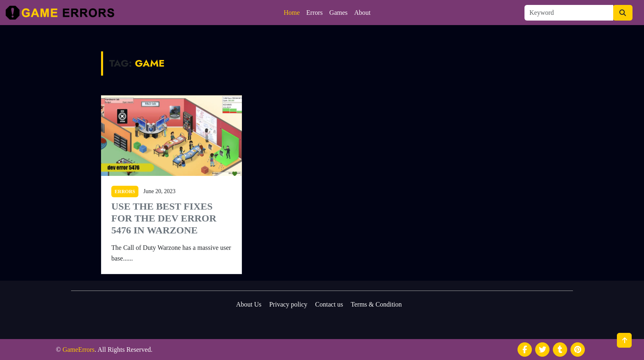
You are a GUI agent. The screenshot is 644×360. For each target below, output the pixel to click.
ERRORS (125, 192)
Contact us (329, 304)
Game (149, 63)
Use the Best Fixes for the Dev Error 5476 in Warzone (164, 218)
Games (338, 13)
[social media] (525, 350)
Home (292, 13)
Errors (315, 13)
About (362, 13)
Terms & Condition (376, 304)
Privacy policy (288, 304)
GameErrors (78, 350)
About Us (249, 304)
